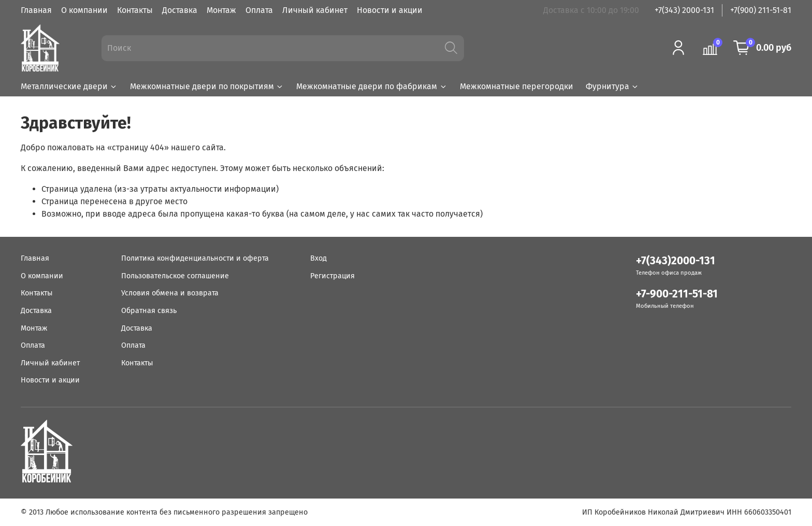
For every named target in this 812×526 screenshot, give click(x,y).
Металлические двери (69, 86)
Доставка (180, 10)
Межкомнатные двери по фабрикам (372, 86)
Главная (36, 10)
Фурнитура (612, 86)
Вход (318, 258)
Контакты (135, 10)
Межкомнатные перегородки (517, 86)
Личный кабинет (315, 10)
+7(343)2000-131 (676, 261)
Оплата (259, 10)
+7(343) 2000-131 (684, 10)
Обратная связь (149, 311)
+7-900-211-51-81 (677, 294)
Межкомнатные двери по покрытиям (207, 86)
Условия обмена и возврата (170, 293)
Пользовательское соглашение (175, 276)
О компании (84, 10)
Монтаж (221, 10)
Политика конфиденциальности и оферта (195, 258)
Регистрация (332, 276)
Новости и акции (390, 10)
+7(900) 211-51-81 (761, 10)
